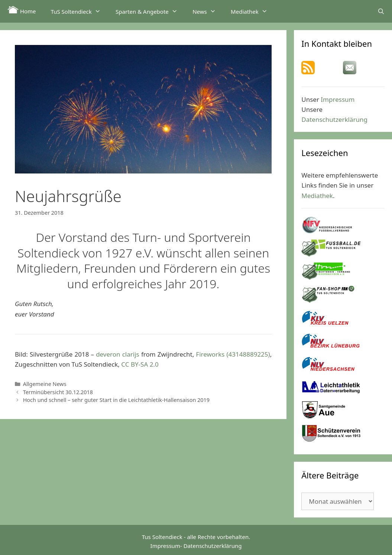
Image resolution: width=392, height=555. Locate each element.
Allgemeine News (45, 384)
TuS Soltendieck (80, 11)
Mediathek (253, 11)
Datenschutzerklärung (334, 119)
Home (22, 10)
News (208, 11)
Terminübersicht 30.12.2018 (58, 392)
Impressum (338, 99)
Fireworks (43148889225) (233, 354)
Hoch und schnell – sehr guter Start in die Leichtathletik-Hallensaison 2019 (116, 400)
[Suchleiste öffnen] (381, 11)
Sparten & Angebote (150, 11)
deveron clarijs (118, 354)
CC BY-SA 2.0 (140, 364)
